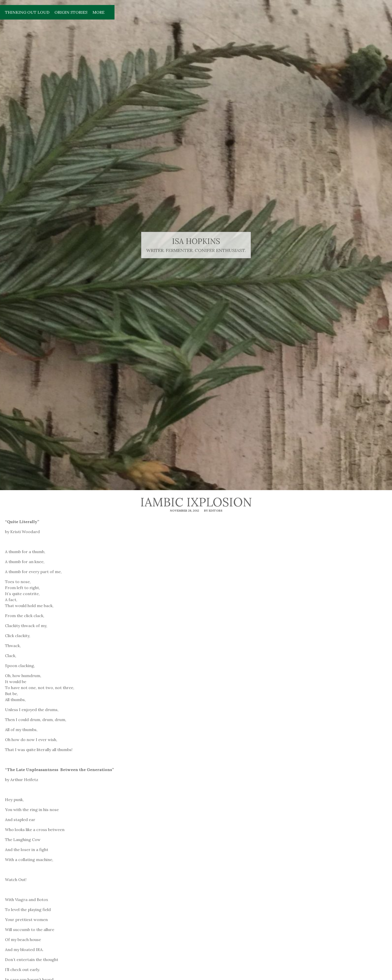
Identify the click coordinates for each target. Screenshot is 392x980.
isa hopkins (196, 241)
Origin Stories (71, 12)
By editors (213, 510)
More (98, 12)
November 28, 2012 (184, 510)
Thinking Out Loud (27, 12)
